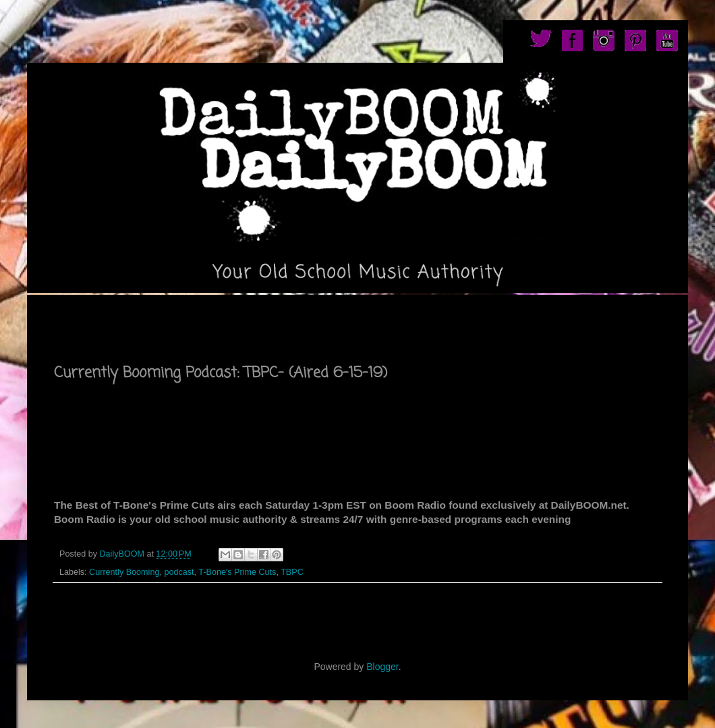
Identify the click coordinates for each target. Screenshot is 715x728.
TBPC (292, 572)
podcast (179, 572)
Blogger (382, 667)
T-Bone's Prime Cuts (237, 572)
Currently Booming (124, 572)
